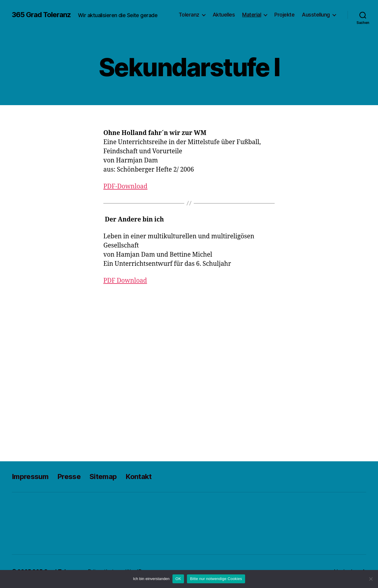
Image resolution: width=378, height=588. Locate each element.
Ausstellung (316, 15)
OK (178, 579)
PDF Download (125, 281)
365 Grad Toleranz (41, 15)
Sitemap (103, 477)
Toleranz (189, 15)
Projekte (284, 15)
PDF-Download (125, 187)
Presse (69, 477)
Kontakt (139, 477)
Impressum (30, 477)
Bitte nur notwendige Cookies (216, 579)
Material (252, 15)
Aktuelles (224, 15)
